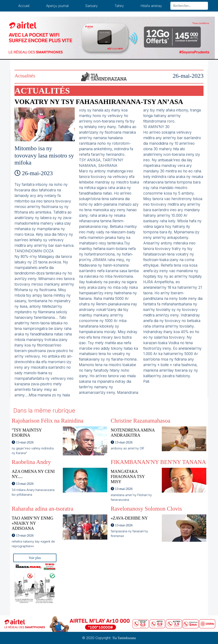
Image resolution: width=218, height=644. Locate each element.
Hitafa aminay (151, 6)
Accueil (24, 6)
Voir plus (35, 558)
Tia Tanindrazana (124, 638)
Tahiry (119, 6)
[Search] (189, 6)
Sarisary (91, 6)
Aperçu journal (57, 6)
